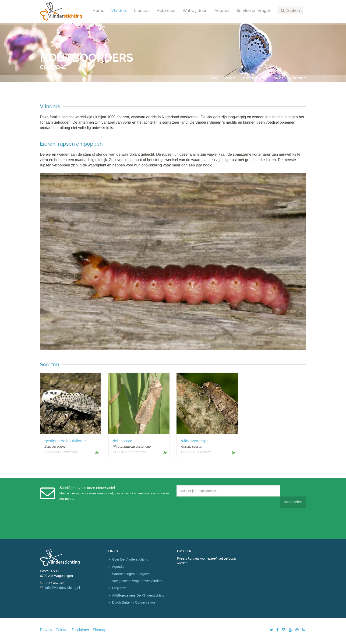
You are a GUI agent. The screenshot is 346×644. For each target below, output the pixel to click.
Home (99, 10)
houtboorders (297, 78)
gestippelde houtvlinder (65, 441)
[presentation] (212, 522)
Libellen (142, 10)
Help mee (166, 10)
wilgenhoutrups (195, 441)
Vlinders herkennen (254, 78)
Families (277, 78)
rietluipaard (123, 441)
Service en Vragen (254, 10)
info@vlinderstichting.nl (63, 588)
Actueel (222, 10)
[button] (290, 11)
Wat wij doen (195, 10)
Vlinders (119, 10)
